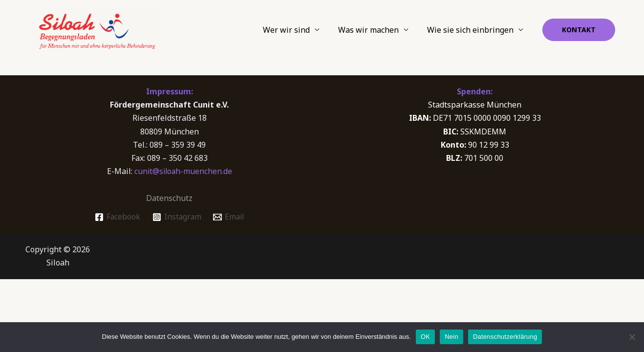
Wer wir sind (294, 30)
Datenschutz (169, 198)
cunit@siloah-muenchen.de (183, 171)
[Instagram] (176, 217)
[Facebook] (116, 217)
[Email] (229, 217)
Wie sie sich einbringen (472, 30)
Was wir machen (373, 30)
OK (425, 337)
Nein (451, 337)
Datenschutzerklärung (505, 337)
